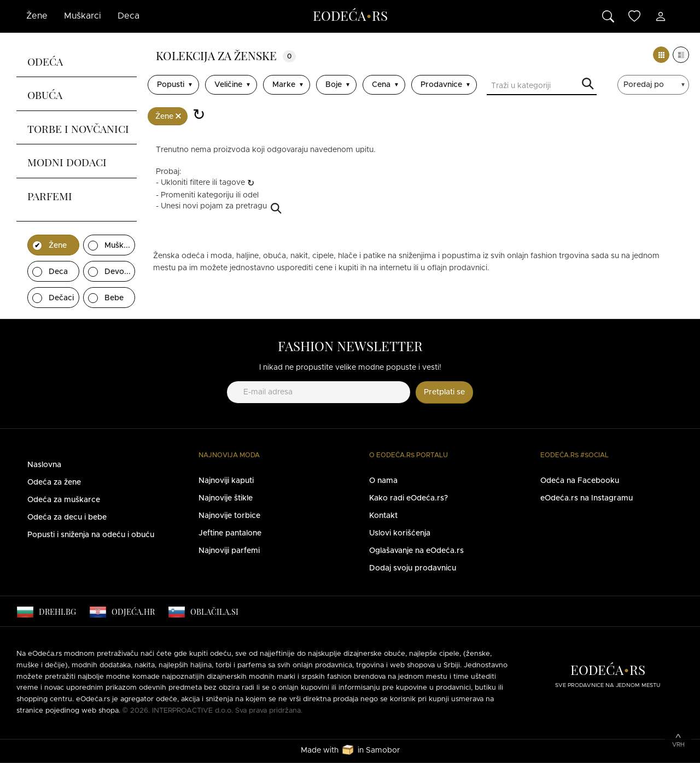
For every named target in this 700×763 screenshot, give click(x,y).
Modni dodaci (67, 161)
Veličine (228, 85)
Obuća (45, 94)
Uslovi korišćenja (400, 533)
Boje (334, 85)
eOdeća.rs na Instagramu (587, 498)
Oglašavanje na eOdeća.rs (416, 551)
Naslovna (44, 465)
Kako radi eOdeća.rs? (409, 498)
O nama (383, 481)
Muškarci (83, 16)
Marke (284, 85)
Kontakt (383, 516)
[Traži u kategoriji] (542, 87)
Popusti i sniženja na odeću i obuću (91, 535)
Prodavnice (441, 85)
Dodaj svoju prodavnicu (413, 568)
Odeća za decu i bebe (67, 517)
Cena (381, 85)
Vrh (678, 745)
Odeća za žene (54, 482)
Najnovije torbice (229, 516)
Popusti (171, 85)
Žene (37, 16)
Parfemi (50, 195)
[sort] (655, 85)
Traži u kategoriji (588, 85)
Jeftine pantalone (230, 533)
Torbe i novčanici (78, 127)
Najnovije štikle (226, 498)
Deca (129, 16)
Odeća (45, 60)
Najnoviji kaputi (226, 481)
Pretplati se (444, 392)
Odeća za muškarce (64, 500)
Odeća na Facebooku (580, 481)
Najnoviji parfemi (229, 551)
